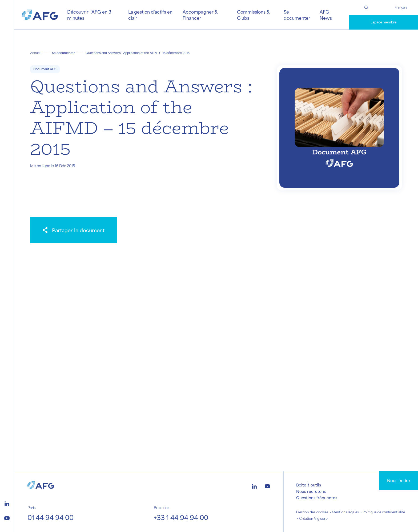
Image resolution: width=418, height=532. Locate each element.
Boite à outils (309, 485)
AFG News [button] (326, 15)
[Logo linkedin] (7, 503)
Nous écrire (399, 480)
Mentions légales (345, 512)
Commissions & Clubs (253, 15)
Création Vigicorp (313, 518)
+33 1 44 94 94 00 (181, 517)
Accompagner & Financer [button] (200, 15)
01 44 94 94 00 (51, 517)
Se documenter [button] (297, 15)
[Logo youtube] (7, 517)
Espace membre (383, 22)
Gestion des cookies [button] (312, 512)
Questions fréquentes (317, 498)
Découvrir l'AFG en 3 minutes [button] (89, 15)
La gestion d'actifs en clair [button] (150, 15)
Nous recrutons (311, 491)
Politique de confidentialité (384, 512)
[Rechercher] (366, 7)
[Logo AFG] (40, 15)
